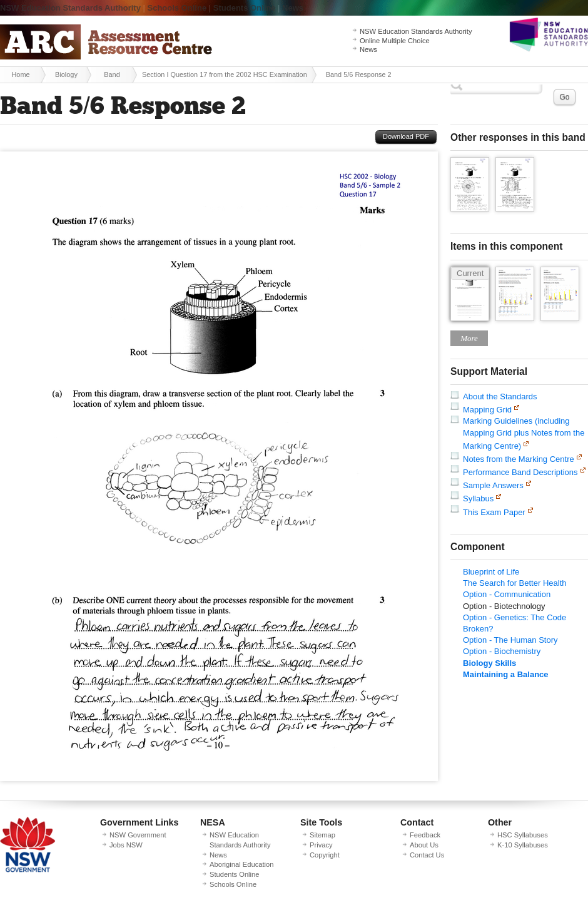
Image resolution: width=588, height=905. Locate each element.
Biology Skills (489, 663)
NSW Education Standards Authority (70, 8)
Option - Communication (507, 594)
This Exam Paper (494, 512)
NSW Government (138, 835)
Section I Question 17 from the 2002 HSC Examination (225, 74)
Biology (66, 74)
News (293, 8)
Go (564, 97)
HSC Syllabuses (523, 835)
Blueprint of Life (491, 572)
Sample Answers (493, 485)
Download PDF (406, 136)
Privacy (321, 845)
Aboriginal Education (241, 864)
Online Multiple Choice (395, 41)
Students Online (245, 8)
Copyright (325, 855)
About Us (424, 845)
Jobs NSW (126, 845)
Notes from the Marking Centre (519, 459)
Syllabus (478, 499)
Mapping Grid (487, 410)
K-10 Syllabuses (523, 845)
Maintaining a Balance (506, 674)
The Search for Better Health (514, 583)
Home (20, 74)
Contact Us (427, 855)
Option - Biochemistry (502, 651)
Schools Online (177, 8)
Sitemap (322, 835)
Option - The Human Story (510, 640)
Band (112, 74)
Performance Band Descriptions (520, 472)
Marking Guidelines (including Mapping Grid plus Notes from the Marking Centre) (524, 433)
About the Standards (500, 396)
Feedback (425, 835)
